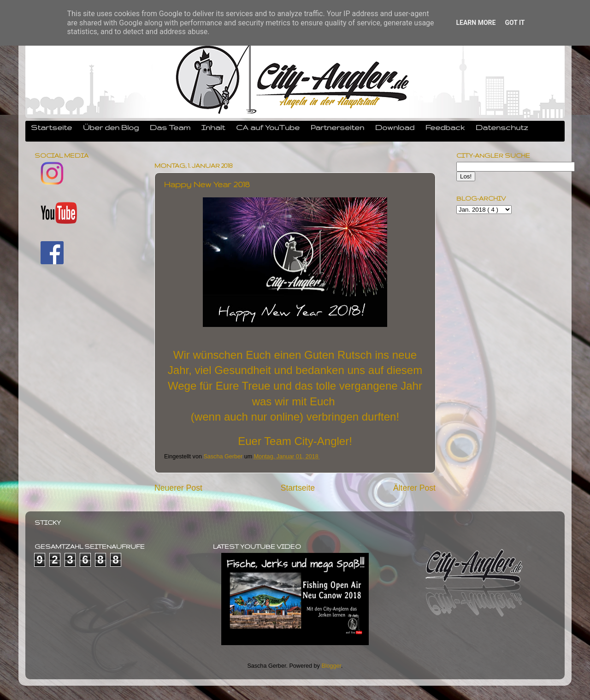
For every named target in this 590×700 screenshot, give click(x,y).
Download (395, 127)
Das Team (170, 127)
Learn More (476, 23)
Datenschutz (502, 127)
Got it (515, 23)
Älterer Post (414, 488)
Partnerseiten (337, 127)
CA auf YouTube (268, 127)
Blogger (331, 666)
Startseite (51, 127)
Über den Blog (111, 127)
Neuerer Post (178, 488)
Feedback (445, 127)
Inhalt (213, 127)
